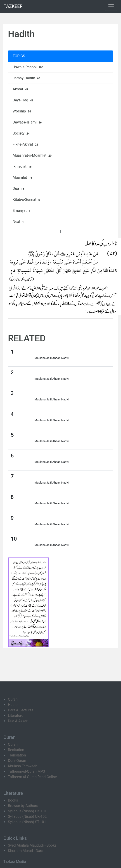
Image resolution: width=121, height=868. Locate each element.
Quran (13, 699)
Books (13, 800)
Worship (22, 111)
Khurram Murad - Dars (26, 851)
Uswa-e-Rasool (28, 67)
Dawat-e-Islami (28, 122)
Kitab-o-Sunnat (27, 200)
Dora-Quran (17, 761)
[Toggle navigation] (111, 6)
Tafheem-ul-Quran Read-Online (32, 777)
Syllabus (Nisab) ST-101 (27, 822)
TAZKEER (13, 6)
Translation (17, 755)
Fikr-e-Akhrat (26, 144)
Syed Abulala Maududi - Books (32, 845)
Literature (16, 716)
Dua (19, 189)
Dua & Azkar (18, 721)
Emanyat (22, 211)
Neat (19, 222)
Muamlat (23, 178)
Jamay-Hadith (27, 78)
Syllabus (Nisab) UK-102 (27, 817)
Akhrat (21, 89)
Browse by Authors (23, 806)
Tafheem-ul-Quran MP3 (26, 771)
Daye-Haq (24, 100)
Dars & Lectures (21, 710)
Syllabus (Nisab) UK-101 (27, 811)
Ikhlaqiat (23, 167)
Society (22, 133)
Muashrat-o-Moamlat (33, 155)
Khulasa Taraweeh (23, 766)
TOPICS (19, 56)
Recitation (16, 750)
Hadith (13, 705)
